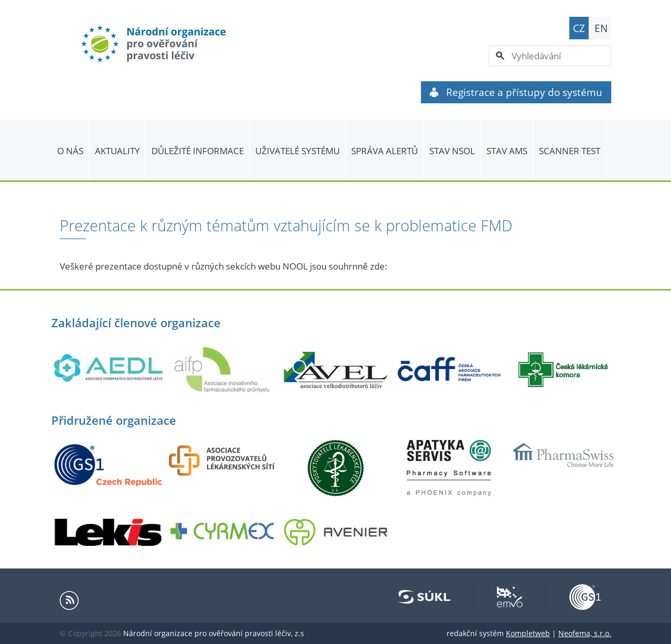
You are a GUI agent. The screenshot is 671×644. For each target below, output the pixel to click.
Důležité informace (198, 151)
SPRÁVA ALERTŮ (385, 151)
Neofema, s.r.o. (585, 633)
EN (601, 28)
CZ (579, 28)
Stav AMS (507, 151)
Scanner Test (570, 151)
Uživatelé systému (297, 151)
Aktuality (117, 151)
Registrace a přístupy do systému (516, 92)
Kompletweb (528, 633)
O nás (70, 151)
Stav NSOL (452, 151)
